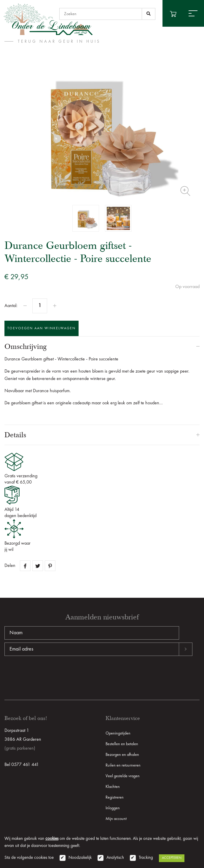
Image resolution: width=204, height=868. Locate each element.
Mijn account (116, 819)
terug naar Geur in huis (59, 42)
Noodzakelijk (80, 858)
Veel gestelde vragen (123, 776)
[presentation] (50, 675)
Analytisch (115, 858)
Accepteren (172, 858)
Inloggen (113, 808)
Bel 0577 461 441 (22, 765)
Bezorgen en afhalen (122, 755)
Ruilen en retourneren (123, 765)
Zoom (185, 191)
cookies (52, 839)
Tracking (146, 858)
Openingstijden (118, 733)
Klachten (113, 787)
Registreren (115, 797)
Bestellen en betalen (122, 744)
